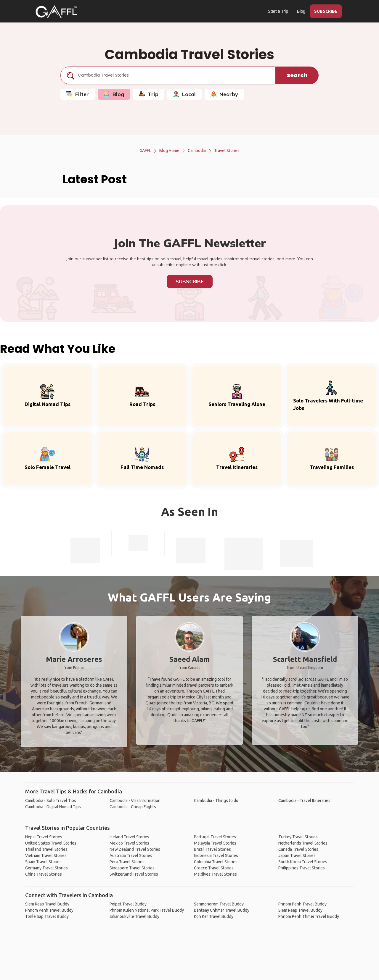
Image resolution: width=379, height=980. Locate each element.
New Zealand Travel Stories (135, 849)
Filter (78, 94)
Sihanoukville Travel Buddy (134, 916)
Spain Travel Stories (43, 862)
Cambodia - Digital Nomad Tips (53, 807)
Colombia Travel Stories (216, 862)
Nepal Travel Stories (44, 837)
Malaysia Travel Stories (215, 843)
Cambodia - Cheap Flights (133, 807)
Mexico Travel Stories (129, 843)
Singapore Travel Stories (132, 868)
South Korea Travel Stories (303, 862)
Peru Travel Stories (127, 862)
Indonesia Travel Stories (216, 856)
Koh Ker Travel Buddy (214, 916)
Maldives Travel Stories (215, 874)
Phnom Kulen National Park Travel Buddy (147, 910)
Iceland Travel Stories (129, 837)
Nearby (224, 94)
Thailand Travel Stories (46, 849)
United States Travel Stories (51, 843)
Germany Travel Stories (46, 868)
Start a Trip (278, 11)
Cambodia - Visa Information (135, 801)
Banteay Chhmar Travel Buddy (222, 910)
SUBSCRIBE (326, 11)
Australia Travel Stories (131, 856)
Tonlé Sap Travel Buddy (47, 916)
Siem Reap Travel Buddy (47, 904)
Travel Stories (227, 151)
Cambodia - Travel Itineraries (304, 801)
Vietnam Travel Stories (46, 856)
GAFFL (145, 151)
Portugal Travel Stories (215, 837)
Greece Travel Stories (214, 868)
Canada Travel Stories (298, 849)
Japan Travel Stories (297, 856)
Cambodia (197, 151)
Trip (149, 94)
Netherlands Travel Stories (303, 843)
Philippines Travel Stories (302, 868)
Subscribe (190, 281)
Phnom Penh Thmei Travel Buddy (309, 916)
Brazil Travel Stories (212, 849)
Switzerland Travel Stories (134, 874)
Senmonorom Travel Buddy (219, 904)
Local (184, 94)
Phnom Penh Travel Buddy (49, 910)
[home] (56, 12)
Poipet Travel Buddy (128, 904)
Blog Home (169, 151)
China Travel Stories (44, 874)
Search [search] (297, 75)
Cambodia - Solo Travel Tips (51, 801)
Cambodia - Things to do (216, 801)
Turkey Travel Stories (298, 837)
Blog (301, 11)
